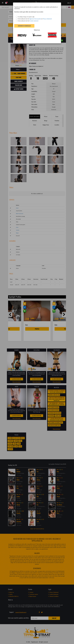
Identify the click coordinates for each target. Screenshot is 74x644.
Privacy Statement (47, 19)
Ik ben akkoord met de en (34, 19)
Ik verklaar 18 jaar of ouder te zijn (25, 17)
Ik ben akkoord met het (27, 21)
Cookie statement (34, 21)
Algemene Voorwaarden (35, 19)
